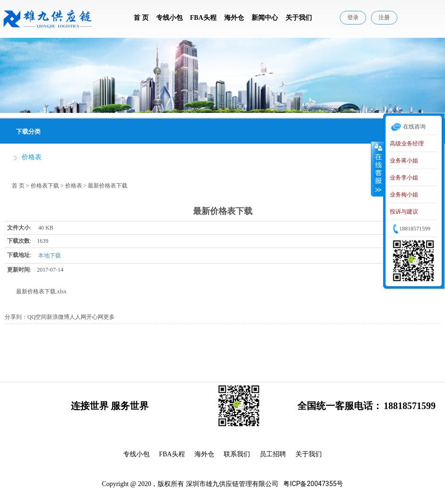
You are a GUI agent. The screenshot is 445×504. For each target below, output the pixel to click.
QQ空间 (37, 317)
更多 (109, 317)
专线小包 (169, 18)
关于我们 (299, 18)
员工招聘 (273, 454)
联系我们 (237, 454)
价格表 (32, 157)
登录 (353, 17)
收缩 (378, 169)
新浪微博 (58, 317)
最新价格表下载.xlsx (41, 291)
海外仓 (234, 18)
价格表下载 (45, 186)
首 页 (141, 18)
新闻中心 (265, 18)
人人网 (78, 317)
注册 (384, 17)
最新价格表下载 (108, 186)
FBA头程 (203, 18)
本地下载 (50, 256)
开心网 (95, 317)
